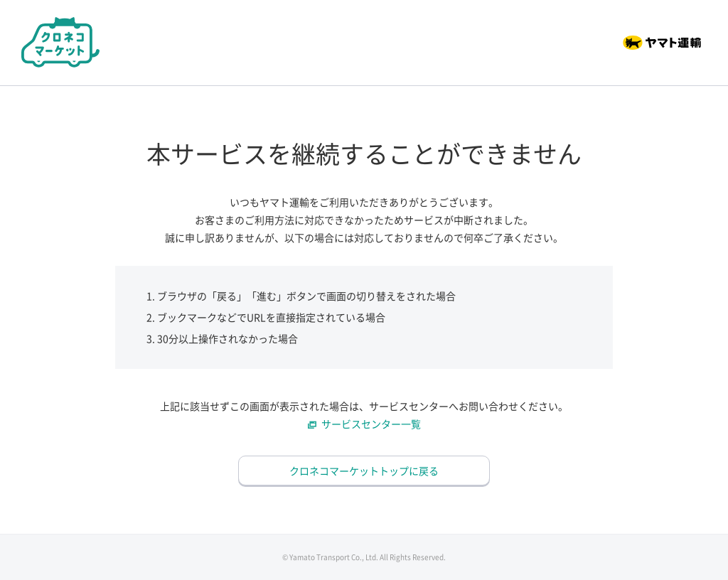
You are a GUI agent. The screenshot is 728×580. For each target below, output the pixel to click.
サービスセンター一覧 (371, 424)
